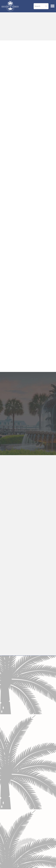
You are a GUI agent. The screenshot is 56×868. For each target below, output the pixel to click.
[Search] (41, 6)
